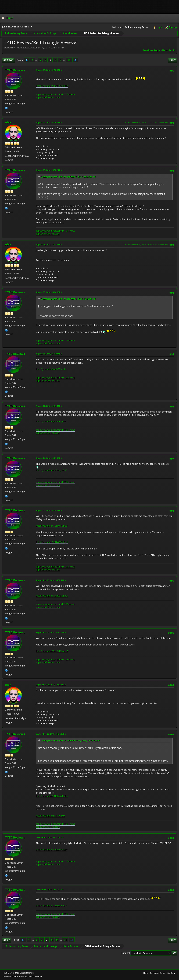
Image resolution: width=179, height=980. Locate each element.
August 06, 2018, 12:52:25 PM (49, 244)
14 (69, 60)
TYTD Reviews (15, 70)
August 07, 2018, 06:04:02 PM (49, 292)
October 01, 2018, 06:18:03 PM (50, 837)
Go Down (8, 60)
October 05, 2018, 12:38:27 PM (50, 890)
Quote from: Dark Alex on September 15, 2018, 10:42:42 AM (70, 741)
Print (173, 60)
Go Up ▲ (171, 973)
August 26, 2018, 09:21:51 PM (49, 458)
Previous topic (151, 50)
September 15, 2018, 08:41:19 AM (51, 632)
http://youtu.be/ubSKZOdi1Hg (52, 86)
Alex (8, 122)
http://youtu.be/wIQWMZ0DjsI (52, 542)
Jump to (125, 953)
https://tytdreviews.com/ (48, 97)
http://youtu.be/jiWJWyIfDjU (50, 816)
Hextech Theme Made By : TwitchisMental (23, 976)
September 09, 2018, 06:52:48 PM (51, 580)
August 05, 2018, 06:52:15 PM (49, 170)
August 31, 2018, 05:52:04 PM (49, 510)
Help (146, 973)
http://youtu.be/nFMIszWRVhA (52, 796)
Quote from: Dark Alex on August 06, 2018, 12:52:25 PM (68, 299)
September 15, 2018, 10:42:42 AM (51, 685)
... (37, 60)
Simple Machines (27, 973)
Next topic (169, 50)
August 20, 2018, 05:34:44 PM (49, 406)
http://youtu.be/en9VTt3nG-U (52, 369)
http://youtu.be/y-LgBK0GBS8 (52, 526)
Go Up (7, 940)
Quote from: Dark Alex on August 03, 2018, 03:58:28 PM (68, 177)
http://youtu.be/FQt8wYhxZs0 (52, 850)
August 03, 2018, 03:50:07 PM (49, 70)
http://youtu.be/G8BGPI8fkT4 (52, 906)
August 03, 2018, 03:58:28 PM (49, 122)
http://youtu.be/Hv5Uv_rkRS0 (52, 470)
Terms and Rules (157, 973)
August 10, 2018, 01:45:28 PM (49, 354)
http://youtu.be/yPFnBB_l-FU (51, 421)
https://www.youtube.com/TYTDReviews (55, 94)
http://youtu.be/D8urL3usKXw (52, 596)
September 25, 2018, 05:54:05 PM (51, 734)
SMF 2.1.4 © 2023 (11, 973)
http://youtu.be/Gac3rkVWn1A (52, 651)
